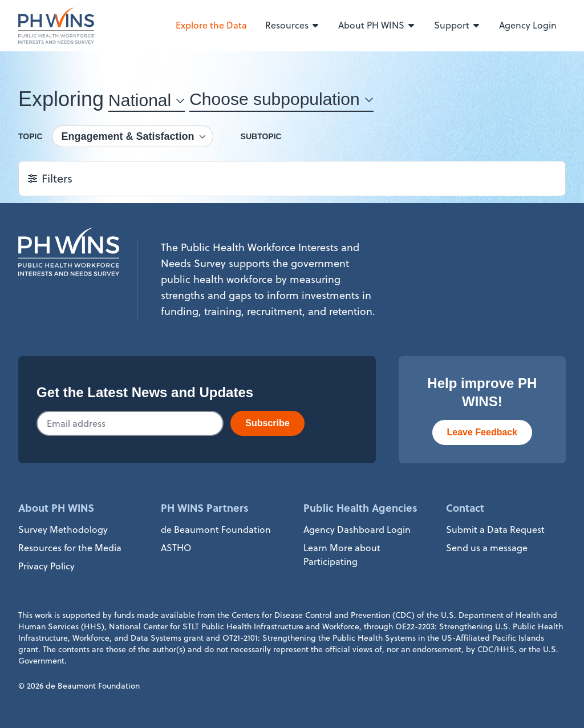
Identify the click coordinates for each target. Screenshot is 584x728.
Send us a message (487, 548)
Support (457, 25)
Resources (293, 25)
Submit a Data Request (495, 529)
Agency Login (528, 25)
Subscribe (267, 423)
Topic (31, 136)
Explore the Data (211, 25)
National (140, 100)
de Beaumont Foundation (216, 529)
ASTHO (176, 548)
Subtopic (261, 136)
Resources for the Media (70, 548)
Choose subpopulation (275, 99)
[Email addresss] (130, 423)
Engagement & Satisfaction (128, 136)
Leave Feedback (482, 432)
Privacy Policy (46, 566)
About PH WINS (377, 25)
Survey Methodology (63, 529)
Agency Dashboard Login (357, 529)
